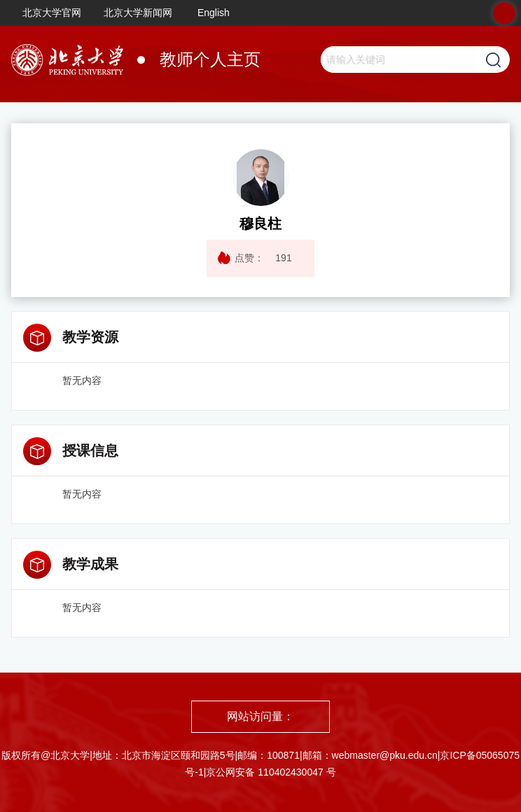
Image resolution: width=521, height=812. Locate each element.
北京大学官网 (52, 13)
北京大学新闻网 (138, 13)
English (214, 13)
